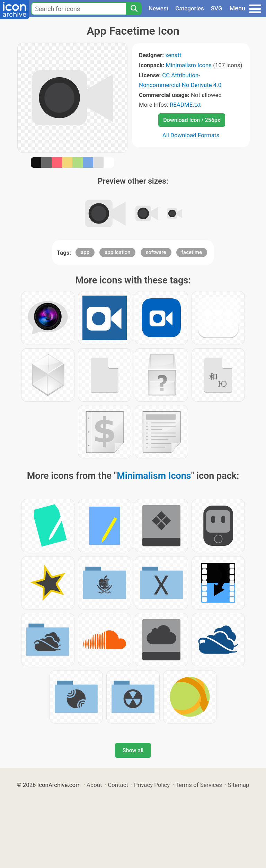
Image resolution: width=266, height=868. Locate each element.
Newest (158, 8)
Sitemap (239, 785)
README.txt (185, 105)
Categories (190, 8)
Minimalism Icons (189, 65)
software (156, 252)
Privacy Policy (152, 785)
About (94, 785)
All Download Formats (191, 135)
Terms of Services (199, 785)
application (117, 252)
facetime (192, 252)
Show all (133, 750)
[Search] (134, 9)
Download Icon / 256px (192, 120)
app (85, 252)
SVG (217, 8)
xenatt (173, 55)
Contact (118, 785)
